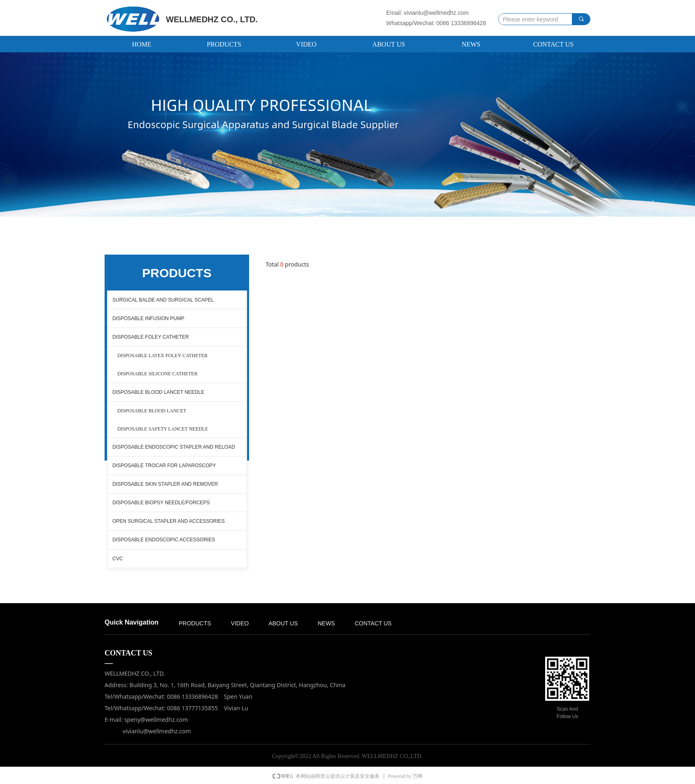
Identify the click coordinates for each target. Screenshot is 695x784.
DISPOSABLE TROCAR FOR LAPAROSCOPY (164, 466)
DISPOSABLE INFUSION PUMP (148, 318)
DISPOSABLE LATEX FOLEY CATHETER (162, 356)
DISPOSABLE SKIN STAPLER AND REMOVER (165, 484)
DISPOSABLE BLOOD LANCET (152, 411)
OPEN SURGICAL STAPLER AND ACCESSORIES (169, 521)
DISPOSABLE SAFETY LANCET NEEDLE (163, 429)
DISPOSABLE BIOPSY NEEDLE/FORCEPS (161, 503)
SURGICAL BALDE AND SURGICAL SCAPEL (163, 300)
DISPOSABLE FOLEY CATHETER (151, 337)
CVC (118, 559)
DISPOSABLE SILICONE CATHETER (157, 374)
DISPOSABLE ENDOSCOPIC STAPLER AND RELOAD (174, 447)
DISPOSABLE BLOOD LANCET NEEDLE (158, 392)
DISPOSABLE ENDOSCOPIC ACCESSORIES (164, 540)
